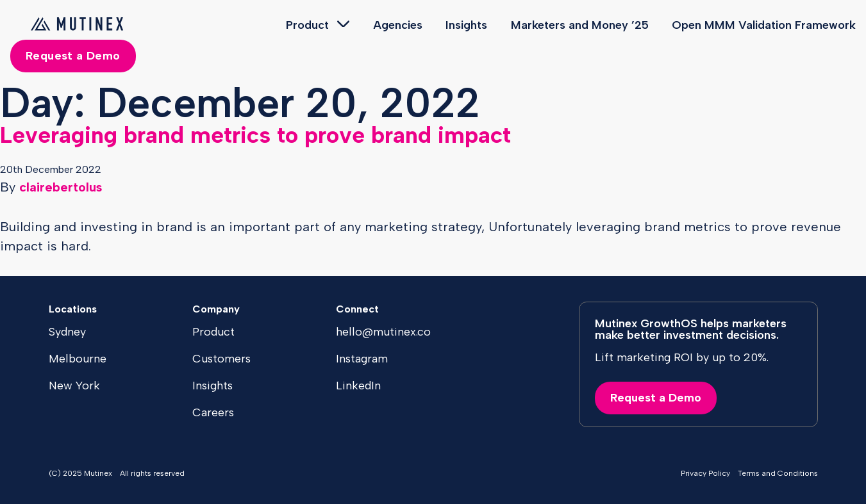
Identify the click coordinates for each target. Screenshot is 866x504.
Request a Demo (73, 56)
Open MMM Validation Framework (764, 25)
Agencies (398, 25)
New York (74, 386)
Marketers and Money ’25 (580, 25)
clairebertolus (61, 187)
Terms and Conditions (778, 473)
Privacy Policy (705, 473)
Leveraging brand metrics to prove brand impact (255, 135)
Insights (466, 25)
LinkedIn (358, 386)
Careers (213, 412)
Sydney (67, 332)
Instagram (362, 359)
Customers (221, 359)
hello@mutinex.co (383, 332)
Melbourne (78, 359)
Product (307, 25)
